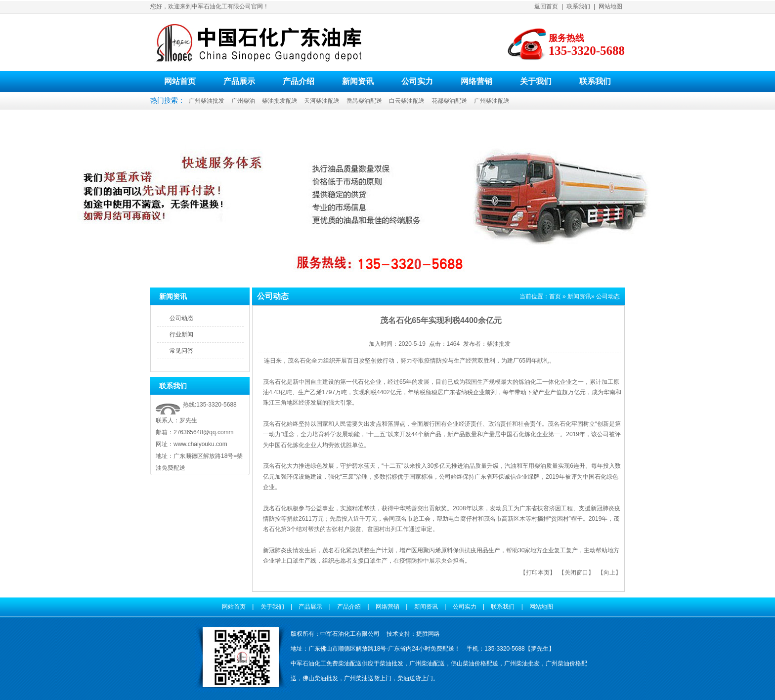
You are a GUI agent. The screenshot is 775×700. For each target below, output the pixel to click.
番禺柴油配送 (364, 101)
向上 (609, 573)
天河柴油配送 (322, 101)
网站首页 (180, 81)
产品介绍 (299, 81)
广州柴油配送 (492, 101)
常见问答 (181, 351)
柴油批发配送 (280, 101)
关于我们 (536, 81)
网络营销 (476, 81)
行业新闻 (181, 334)
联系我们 (578, 6)
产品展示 (239, 81)
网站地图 (610, 6)
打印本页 (538, 573)
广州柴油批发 (207, 101)
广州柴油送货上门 (368, 678)
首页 (555, 296)
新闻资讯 (358, 81)
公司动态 (181, 318)
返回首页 (546, 6)
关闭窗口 (576, 573)
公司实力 (417, 81)
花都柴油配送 (449, 101)
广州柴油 (243, 101)
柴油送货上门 (415, 678)
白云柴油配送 (407, 101)
